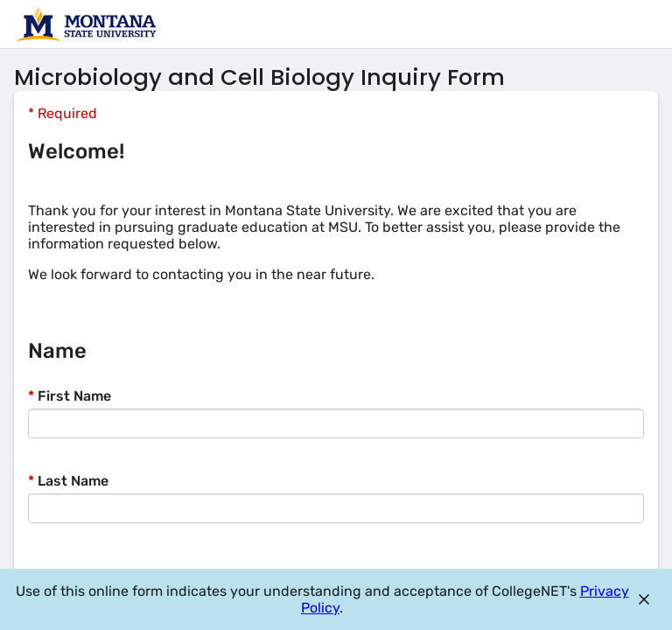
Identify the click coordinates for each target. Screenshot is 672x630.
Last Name (68, 481)
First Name (70, 396)
